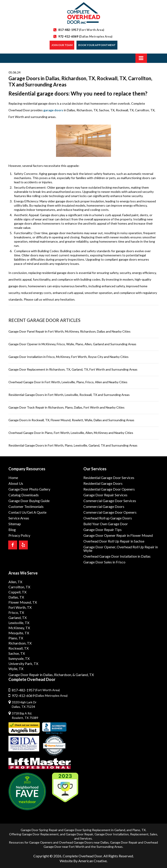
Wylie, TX (16, 669)
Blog (12, 530)
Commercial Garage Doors (104, 506)
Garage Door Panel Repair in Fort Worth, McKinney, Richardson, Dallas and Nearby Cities (69, 331)
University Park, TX (23, 663)
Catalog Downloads (24, 495)
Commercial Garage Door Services (110, 501)
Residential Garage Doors (103, 483)
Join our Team (62, 45)
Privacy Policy (19, 535)
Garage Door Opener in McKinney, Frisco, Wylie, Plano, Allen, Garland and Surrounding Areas (72, 344)
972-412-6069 (85, 36)
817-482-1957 (81, 30)
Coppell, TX (17, 592)
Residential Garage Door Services (109, 478)
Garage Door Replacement (40, 834)
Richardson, (63, 675)
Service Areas (19, 518)
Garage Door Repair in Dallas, (31, 675)
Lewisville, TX (19, 623)
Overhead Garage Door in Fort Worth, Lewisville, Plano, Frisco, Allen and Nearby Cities (68, 382)
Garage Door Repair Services (105, 495)
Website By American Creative (83, 861)
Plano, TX (16, 638)
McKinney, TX (19, 628)
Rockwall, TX (19, 648)
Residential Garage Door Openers (109, 489)
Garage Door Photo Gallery (29, 489)
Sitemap (15, 524)
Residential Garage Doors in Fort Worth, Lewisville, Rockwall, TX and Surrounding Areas (69, 395)
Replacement (139, 834)
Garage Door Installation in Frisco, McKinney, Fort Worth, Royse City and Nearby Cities (68, 357)
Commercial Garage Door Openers (110, 512)
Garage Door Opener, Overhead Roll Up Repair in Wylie (121, 549)
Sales (154, 834)
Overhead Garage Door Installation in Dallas (117, 556)
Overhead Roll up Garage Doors (108, 518)
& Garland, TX (83, 675)
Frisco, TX (16, 612)
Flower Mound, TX (23, 602)
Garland (120, 830)
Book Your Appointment (97, 45)
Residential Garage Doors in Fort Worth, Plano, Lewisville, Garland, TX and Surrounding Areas (73, 445)
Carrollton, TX (19, 587)
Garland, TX (18, 618)
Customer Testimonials (26, 506)
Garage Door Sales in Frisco (104, 562)
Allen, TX (15, 582)
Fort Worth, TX (20, 607)
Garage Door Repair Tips (103, 530)
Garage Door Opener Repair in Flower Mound (118, 535)
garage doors (53, 110)
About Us (16, 483)
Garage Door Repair (79, 834)
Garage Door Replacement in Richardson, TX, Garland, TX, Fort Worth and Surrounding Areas (73, 369)
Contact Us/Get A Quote (27, 512)
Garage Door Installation (112, 834)
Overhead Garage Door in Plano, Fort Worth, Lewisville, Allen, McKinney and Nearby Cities (71, 433)
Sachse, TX (17, 653)
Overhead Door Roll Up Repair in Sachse (114, 541)
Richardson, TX (20, 643)
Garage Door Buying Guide (29, 501)
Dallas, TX (16, 597)
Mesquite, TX (19, 633)
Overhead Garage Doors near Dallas (84, 842)
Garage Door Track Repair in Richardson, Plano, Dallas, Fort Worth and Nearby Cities (66, 407)
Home (13, 478)
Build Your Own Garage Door (106, 524)
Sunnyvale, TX (19, 658)
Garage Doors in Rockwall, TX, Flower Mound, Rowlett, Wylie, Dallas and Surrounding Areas (71, 420)
